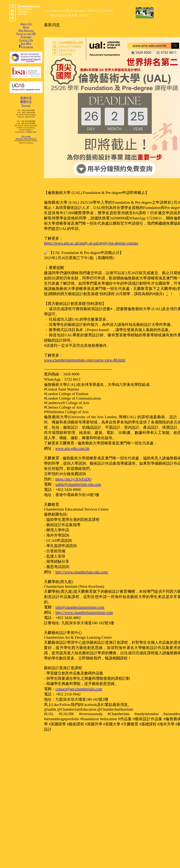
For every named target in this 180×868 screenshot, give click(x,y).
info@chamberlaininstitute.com (80, 607)
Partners (26, 37)
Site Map (26, 43)
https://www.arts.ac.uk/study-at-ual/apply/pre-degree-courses (91, 243)
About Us (26, 24)
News (26, 27)
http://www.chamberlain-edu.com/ (82, 572)
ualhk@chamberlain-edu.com (78, 484)
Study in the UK (26, 34)
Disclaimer (26, 136)
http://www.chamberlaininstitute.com (84, 612)
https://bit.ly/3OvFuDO (73, 479)
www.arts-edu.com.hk (72, 448)
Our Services (26, 30)
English (26, 105)
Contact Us (26, 40)
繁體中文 (26, 102)
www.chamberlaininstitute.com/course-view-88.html (85, 360)
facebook (26, 47)
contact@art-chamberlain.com (79, 689)
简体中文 (26, 98)
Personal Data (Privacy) (26, 138)
